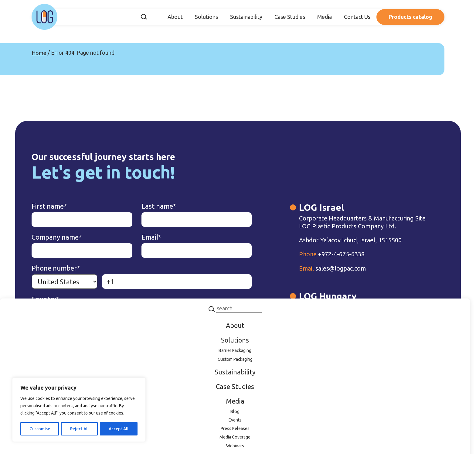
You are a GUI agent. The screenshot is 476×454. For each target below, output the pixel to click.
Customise (39, 429)
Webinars (235, 447)
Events (235, 421)
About (175, 17)
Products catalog (410, 17)
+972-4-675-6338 (312, 262)
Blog (235, 412)
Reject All (79, 429)
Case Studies (290, 17)
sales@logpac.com (314, 276)
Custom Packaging (235, 360)
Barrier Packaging (235, 351)
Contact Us (357, 17)
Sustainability (246, 17)
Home (39, 53)
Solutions (206, 17)
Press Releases (235, 430)
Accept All (119, 429)
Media (325, 17)
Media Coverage (235, 439)
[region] (79, 410)
